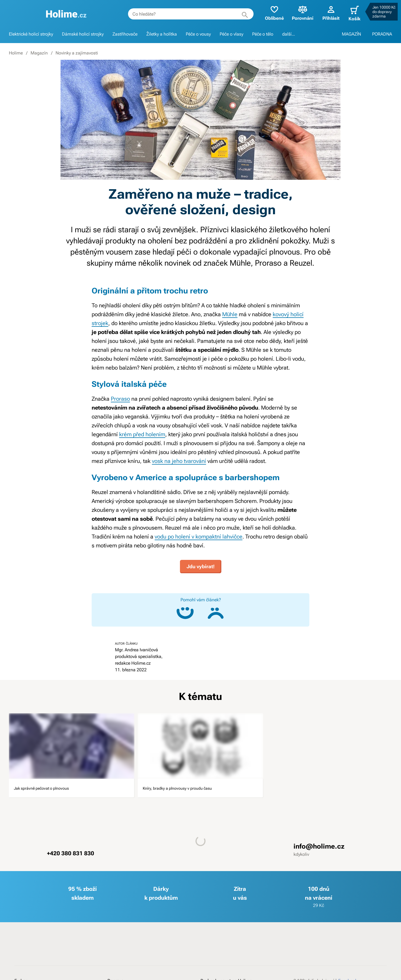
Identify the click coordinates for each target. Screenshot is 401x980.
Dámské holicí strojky (83, 34)
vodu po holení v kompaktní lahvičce (199, 537)
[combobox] (185, 14)
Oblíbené (268, 13)
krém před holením (142, 434)
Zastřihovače (125, 34)
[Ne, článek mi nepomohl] (216, 610)
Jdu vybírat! (201, 563)
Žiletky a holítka (162, 34)
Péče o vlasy (231, 34)
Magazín (39, 53)
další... (289, 34)
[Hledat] (239, 14)
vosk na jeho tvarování (179, 461)
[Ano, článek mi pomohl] (185, 610)
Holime (16, 53)
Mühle (230, 314)
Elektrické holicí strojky (31, 34)
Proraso (120, 399)
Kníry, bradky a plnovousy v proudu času (194, 791)
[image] (72, 743)
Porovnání (297, 13)
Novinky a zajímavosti (77, 53)
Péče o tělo (263, 34)
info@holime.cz (319, 855)
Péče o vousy (198, 34)
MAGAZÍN (351, 34)
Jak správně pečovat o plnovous (61, 787)
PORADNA (382, 34)
